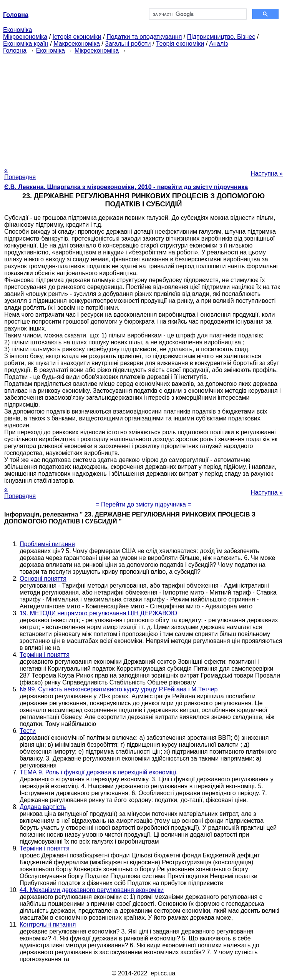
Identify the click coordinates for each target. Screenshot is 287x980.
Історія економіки (77, 37)
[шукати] (197, 14)
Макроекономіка (77, 44)
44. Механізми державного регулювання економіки (92, 890)
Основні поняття (43, 579)
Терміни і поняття (45, 655)
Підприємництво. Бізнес (221, 37)
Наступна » (267, 174)
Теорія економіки (180, 44)
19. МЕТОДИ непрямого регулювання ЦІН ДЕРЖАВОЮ (98, 613)
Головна (15, 51)
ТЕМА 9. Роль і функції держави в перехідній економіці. (99, 772)
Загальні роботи (128, 44)
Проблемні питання (47, 544)
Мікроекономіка (25, 37)
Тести (28, 731)
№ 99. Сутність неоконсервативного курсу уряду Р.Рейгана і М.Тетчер (119, 689)
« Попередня (20, 174)
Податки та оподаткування (144, 37)
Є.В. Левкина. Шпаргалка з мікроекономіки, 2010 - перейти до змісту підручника (126, 187)
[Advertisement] (143, 108)
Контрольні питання (48, 924)
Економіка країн (26, 44)
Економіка (17, 30)
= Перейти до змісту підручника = (143, 504)
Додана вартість (43, 807)
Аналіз (219, 44)
